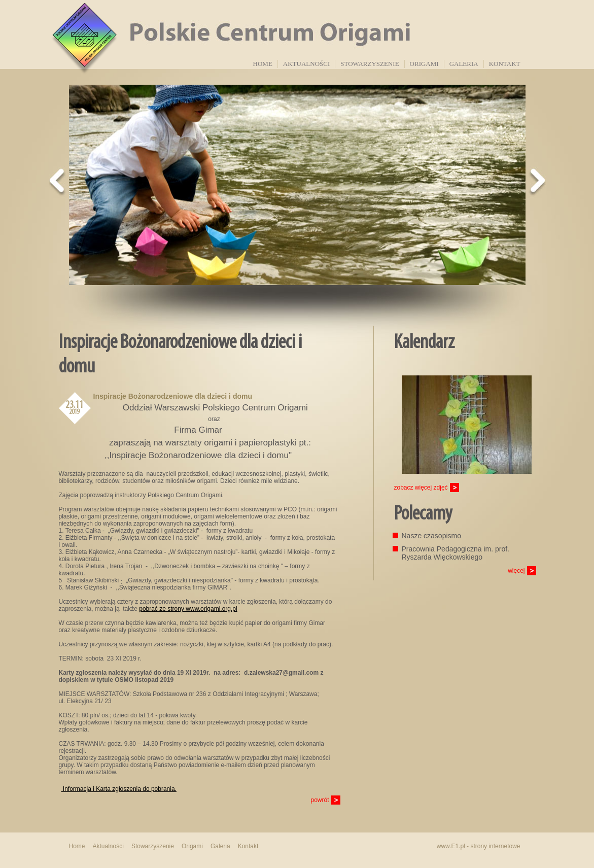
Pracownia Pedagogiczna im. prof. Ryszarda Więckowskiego (456, 553)
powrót (320, 800)
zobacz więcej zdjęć (421, 488)
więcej (516, 571)
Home (263, 64)
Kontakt (505, 64)
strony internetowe (495, 846)
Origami (424, 64)
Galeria (464, 64)
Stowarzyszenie (370, 64)
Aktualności (306, 64)
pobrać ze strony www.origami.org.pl (188, 609)
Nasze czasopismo (432, 536)
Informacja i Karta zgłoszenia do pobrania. (119, 789)
